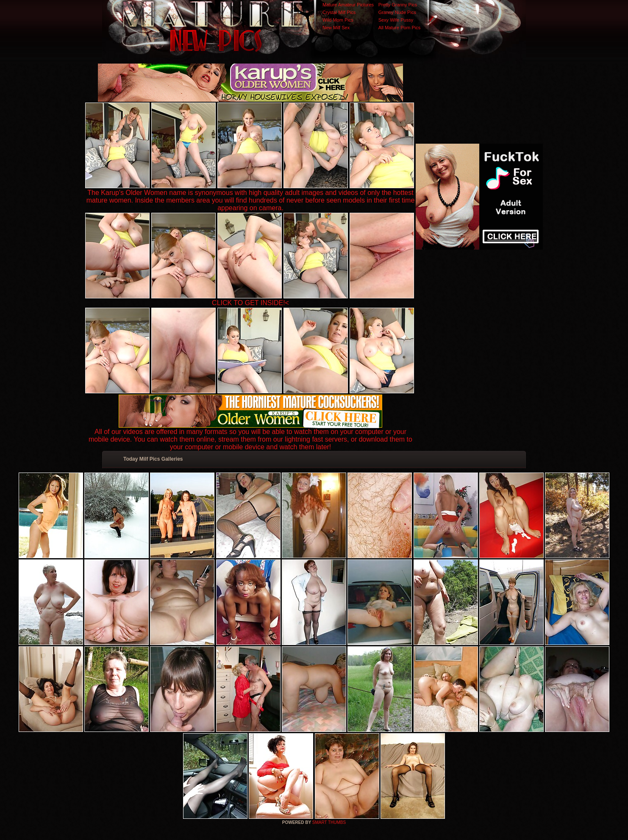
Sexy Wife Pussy (396, 20)
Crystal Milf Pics (339, 12)
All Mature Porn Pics (400, 28)
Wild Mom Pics (338, 20)
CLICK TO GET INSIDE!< (250, 303)
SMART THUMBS (329, 822)
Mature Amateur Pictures (348, 5)
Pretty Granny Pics (398, 5)
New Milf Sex (336, 28)
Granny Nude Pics (397, 12)
